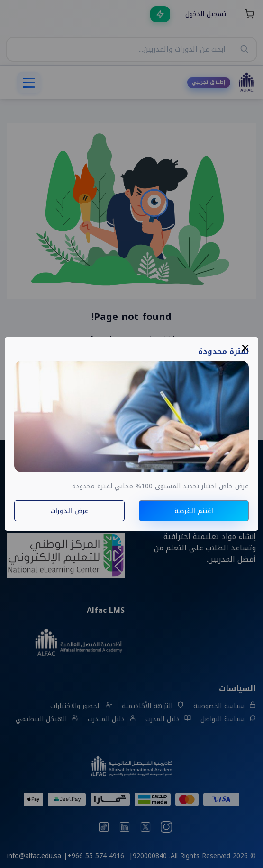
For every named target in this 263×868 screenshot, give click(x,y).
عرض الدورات (69, 511)
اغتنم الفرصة (194, 511)
